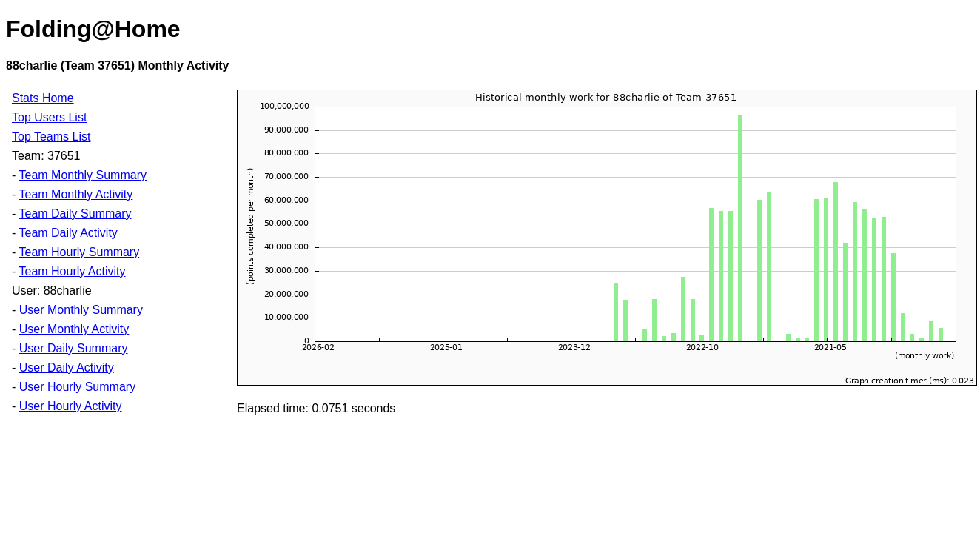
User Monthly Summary (81, 310)
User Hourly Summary (77, 387)
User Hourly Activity (71, 406)
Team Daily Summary (75, 214)
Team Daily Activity (68, 233)
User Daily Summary (74, 348)
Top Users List (49, 117)
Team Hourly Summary (79, 252)
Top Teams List (51, 137)
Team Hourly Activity (72, 271)
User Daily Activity (67, 368)
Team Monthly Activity (75, 194)
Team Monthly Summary (83, 175)
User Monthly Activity (74, 329)
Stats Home (43, 98)
